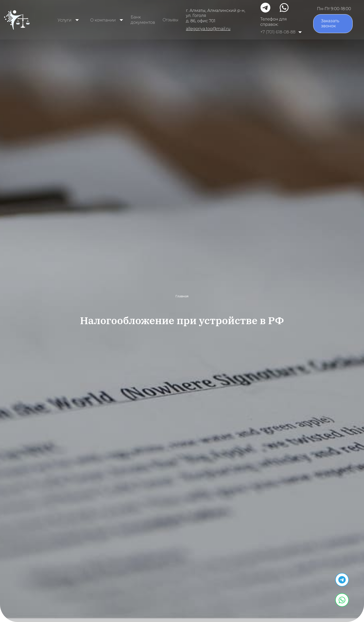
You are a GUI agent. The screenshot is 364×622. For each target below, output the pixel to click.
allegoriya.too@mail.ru (208, 29)
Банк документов (143, 20)
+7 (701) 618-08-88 (278, 32)
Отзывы (170, 20)
